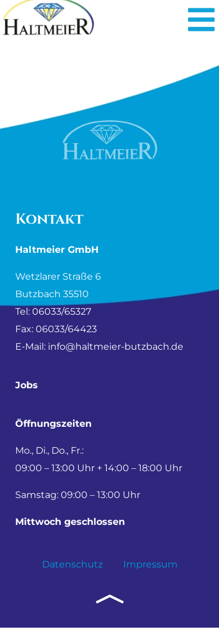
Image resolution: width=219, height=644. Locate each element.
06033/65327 (62, 328)
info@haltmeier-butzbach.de (116, 363)
